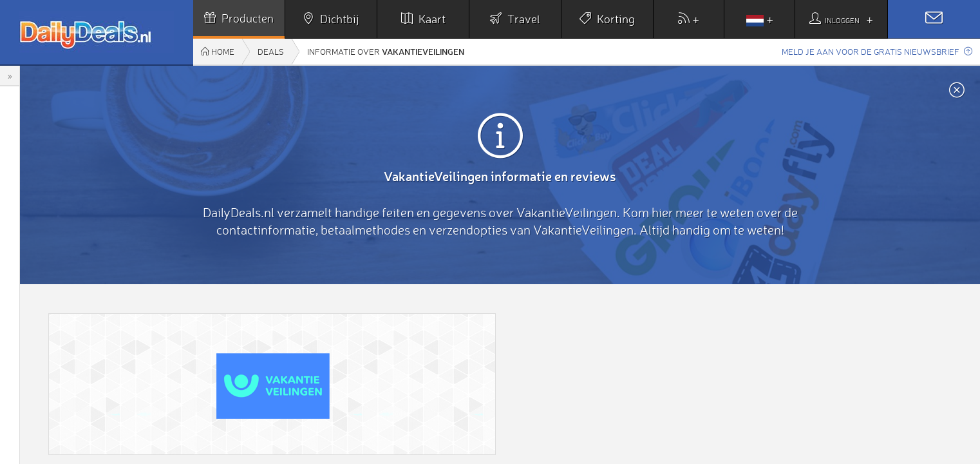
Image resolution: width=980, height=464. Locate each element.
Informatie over (386, 51)
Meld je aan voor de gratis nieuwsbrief (877, 52)
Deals (271, 52)
